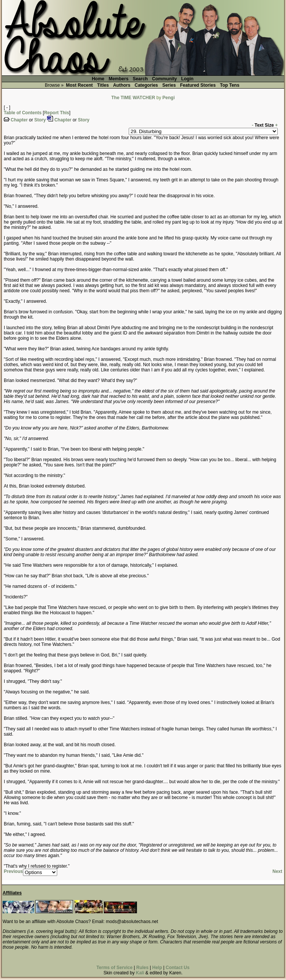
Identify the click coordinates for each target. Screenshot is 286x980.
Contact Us (177, 968)
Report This (57, 113)
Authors (122, 85)
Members (119, 79)
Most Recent (79, 85)
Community (164, 79)
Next (277, 871)
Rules (142, 968)
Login (187, 79)
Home (98, 79)
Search (140, 79)
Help (157, 968)
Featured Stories (198, 85)
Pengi (169, 98)
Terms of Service (114, 968)
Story (40, 120)
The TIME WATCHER (133, 98)
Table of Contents (23, 113)
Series (169, 85)
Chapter (19, 120)
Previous (13, 871)
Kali (140, 973)
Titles (103, 85)
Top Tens (230, 85)
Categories (146, 85)
